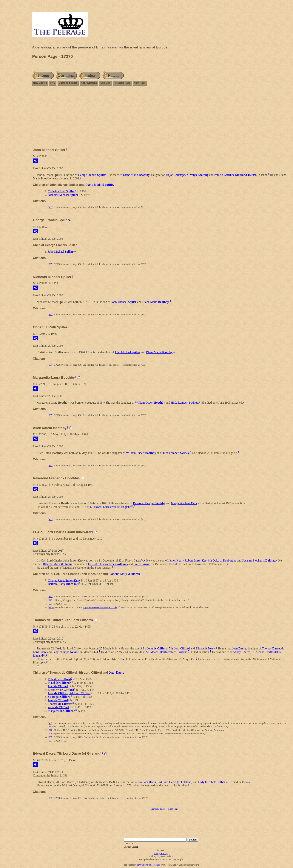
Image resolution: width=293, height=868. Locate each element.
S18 (50, 730)
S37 (50, 207)
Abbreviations (89, 83)
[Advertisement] (161, 118)
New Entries (40, 83)
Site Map (105, 83)
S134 (51, 607)
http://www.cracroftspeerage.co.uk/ (100, 607)
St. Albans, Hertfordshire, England (167, 652)
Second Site (155, 865)
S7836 (52, 734)
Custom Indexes (68, 83)
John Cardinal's (143, 865)
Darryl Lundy (161, 853)
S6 (50, 723)
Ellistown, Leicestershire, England (110, 507)
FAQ (53, 83)
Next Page (140, 83)
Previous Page (122, 83)
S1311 (52, 600)
